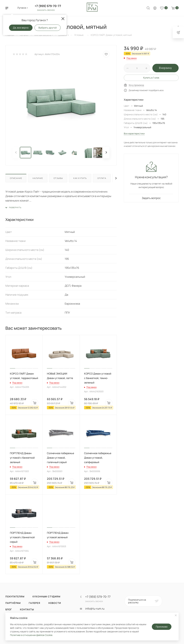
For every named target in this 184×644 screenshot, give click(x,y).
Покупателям (15, 596)
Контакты (27, 609)
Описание (16, 178)
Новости (55, 603)
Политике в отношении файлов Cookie (31, 635)
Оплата (102, 178)
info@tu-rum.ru (95, 609)
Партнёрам (13, 603)
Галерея (34, 603)
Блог (9, 609)
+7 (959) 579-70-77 (48, 6)
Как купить (80, 178)
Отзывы (58, 178)
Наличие (38, 178)
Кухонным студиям (46, 596)
